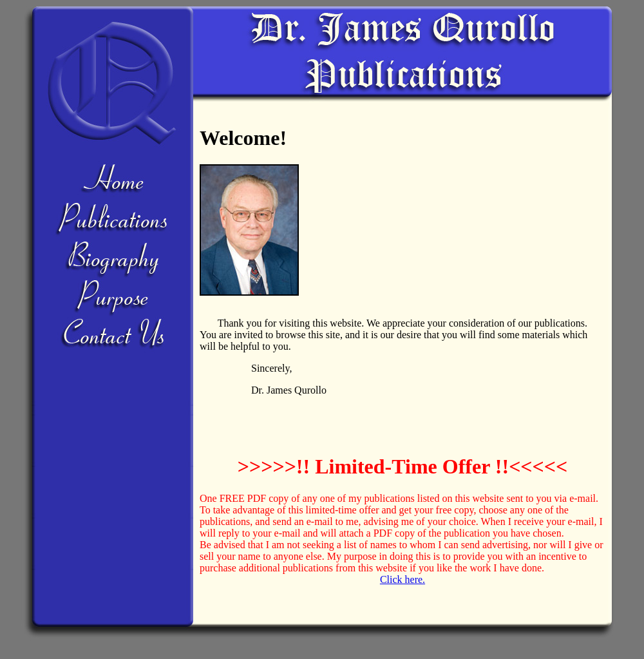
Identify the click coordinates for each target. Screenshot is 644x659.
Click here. (402, 579)
